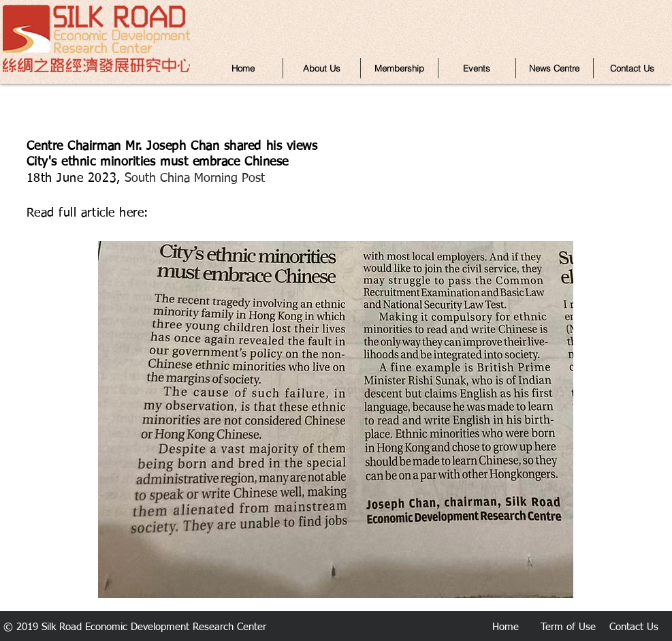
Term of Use (568, 627)
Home (506, 627)
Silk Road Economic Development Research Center (154, 627)
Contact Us (634, 627)
